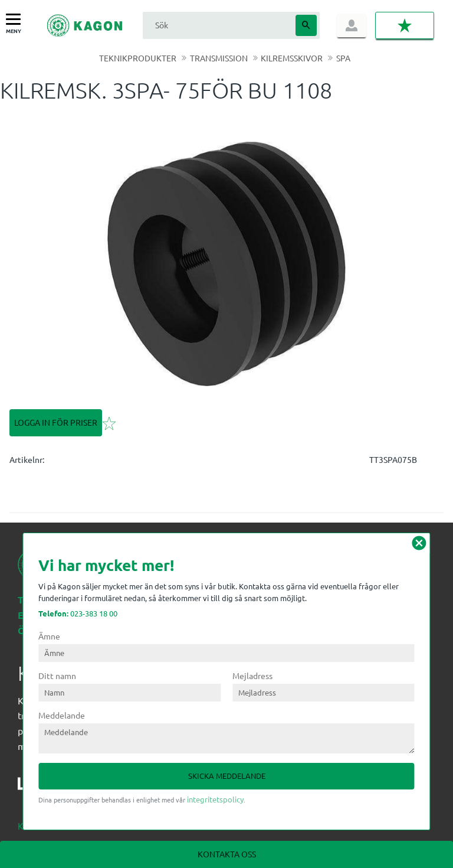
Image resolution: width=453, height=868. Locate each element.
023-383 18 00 (78, 613)
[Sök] (306, 25)
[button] (16, 20)
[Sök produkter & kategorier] (218, 25)
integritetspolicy (215, 799)
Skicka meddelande (227, 776)
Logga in (352, 25)
